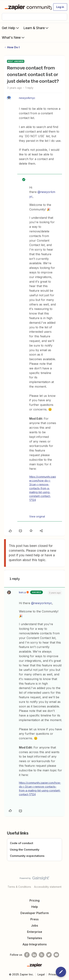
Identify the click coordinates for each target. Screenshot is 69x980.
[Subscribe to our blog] (42, 955)
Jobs (35, 925)
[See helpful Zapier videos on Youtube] (56, 955)
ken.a (22, 592)
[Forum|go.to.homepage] (27, 7)
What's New (14, 37)
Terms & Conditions (19, 887)
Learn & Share (36, 28)
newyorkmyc (27, 98)
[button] (60, 7)
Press (34, 919)
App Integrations (35, 944)
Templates (34, 938)
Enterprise (35, 932)
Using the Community (25, 850)
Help (35, 907)
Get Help (11, 28)
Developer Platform (35, 913)
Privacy (53, 974)
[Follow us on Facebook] (27, 955)
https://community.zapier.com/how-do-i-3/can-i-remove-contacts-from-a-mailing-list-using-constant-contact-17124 (43, 488)
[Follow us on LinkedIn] (34, 955)
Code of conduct (22, 843)
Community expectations (27, 856)
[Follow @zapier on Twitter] (49, 955)
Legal (41, 974)
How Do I (13, 47)
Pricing (34, 900)
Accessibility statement (48, 887)
